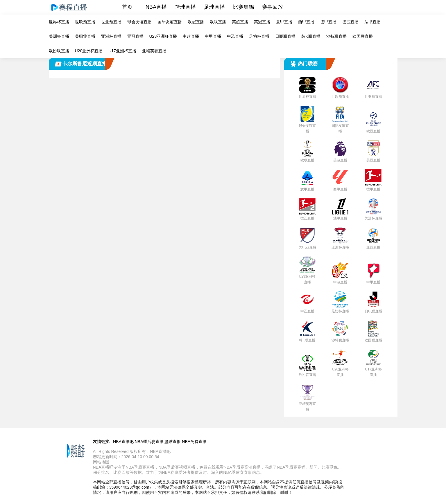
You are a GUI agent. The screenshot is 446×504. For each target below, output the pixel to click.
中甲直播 (213, 36)
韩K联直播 (311, 36)
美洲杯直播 (59, 36)
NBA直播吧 (123, 442)
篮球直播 (185, 7)
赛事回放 (273, 7)
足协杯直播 (259, 36)
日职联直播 (285, 36)
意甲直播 (284, 22)
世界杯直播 (59, 22)
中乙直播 (235, 36)
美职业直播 (85, 36)
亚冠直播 (135, 36)
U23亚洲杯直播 (163, 36)
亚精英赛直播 (154, 51)
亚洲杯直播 (111, 36)
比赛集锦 (243, 7)
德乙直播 (350, 22)
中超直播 (191, 36)
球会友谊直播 (139, 22)
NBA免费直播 (194, 442)
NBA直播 (156, 7)
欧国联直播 (363, 36)
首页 (127, 7)
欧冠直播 (196, 22)
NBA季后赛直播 (149, 442)
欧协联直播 (59, 51)
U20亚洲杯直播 (89, 51)
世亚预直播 (111, 22)
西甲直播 (306, 22)
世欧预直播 (85, 22)
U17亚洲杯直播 (122, 51)
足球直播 (214, 7)
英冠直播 (262, 22)
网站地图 (101, 462)
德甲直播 (328, 22)
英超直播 (240, 22)
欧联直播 (218, 22)
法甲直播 (372, 22)
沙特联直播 (336, 36)
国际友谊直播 (170, 22)
